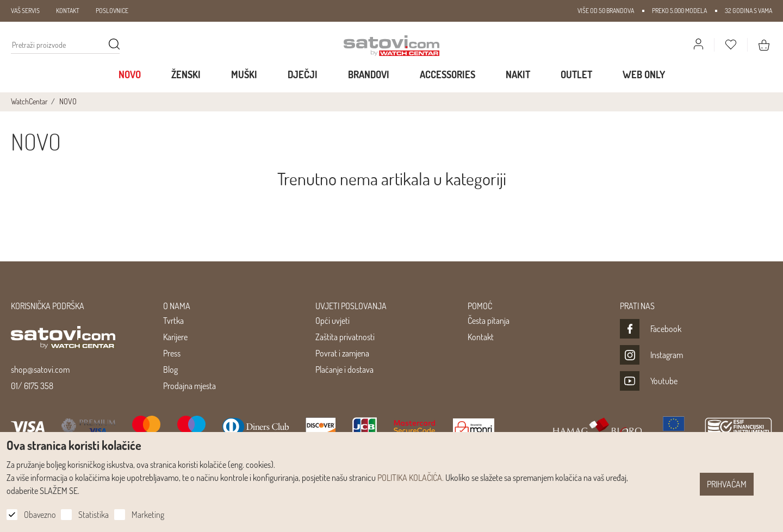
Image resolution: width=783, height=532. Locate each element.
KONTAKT (68, 11)
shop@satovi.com (40, 370)
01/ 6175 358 (32, 386)
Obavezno (40, 515)
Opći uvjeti (333, 321)
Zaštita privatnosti (345, 337)
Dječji (303, 74)
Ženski (186, 74)
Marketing (148, 515)
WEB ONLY (644, 74)
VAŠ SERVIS (25, 11)
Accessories (448, 74)
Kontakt (481, 337)
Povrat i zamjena (342, 353)
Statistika (94, 515)
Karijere (175, 337)
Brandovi (369, 74)
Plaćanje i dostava (344, 370)
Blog (170, 370)
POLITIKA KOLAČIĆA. (411, 478)
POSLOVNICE (112, 11)
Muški (244, 74)
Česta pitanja (489, 321)
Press (172, 353)
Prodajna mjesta (189, 386)
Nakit (518, 74)
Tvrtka (173, 321)
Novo (130, 74)
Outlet (576, 74)
